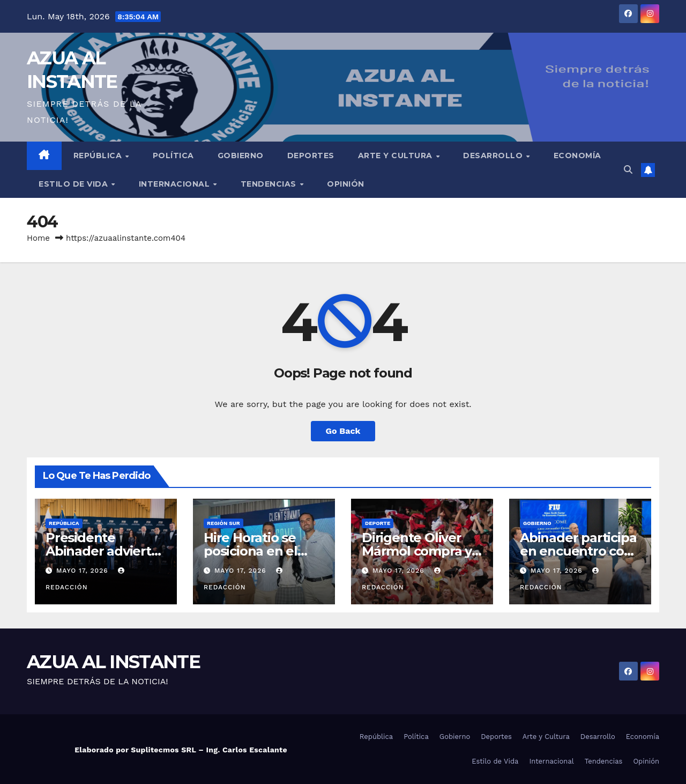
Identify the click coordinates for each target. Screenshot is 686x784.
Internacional (176, 184)
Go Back (343, 431)
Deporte (378, 523)
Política (173, 156)
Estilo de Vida (74, 184)
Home (38, 238)
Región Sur (223, 523)
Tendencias (270, 184)
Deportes (311, 156)
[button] (628, 170)
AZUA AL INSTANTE (113, 662)
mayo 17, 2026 (84, 571)
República (99, 156)
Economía (577, 156)
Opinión (346, 184)
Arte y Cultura (397, 156)
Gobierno (241, 156)
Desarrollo (494, 156)
